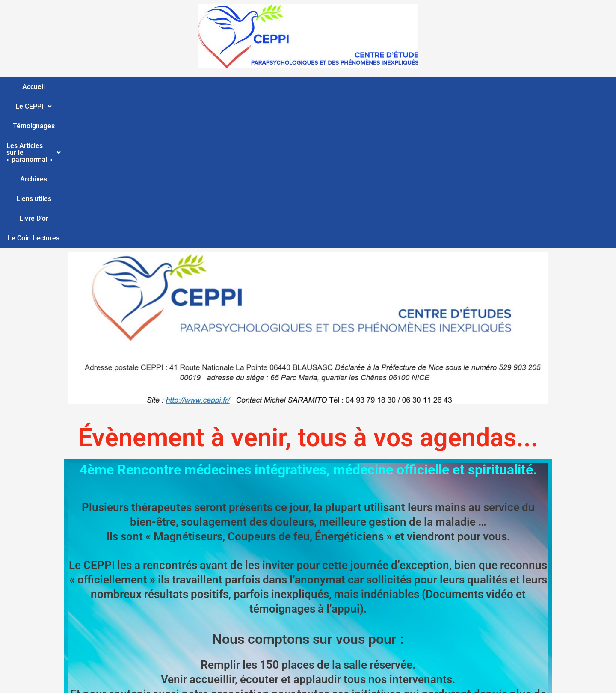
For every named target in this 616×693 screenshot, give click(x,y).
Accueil (97, 87)
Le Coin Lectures (505, 87)
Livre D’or (451, 87)
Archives (363, 87)
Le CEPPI (139, 87)
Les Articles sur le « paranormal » (281, 87)
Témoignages (191, 87)
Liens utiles (406, 87)
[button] (139, 87)
